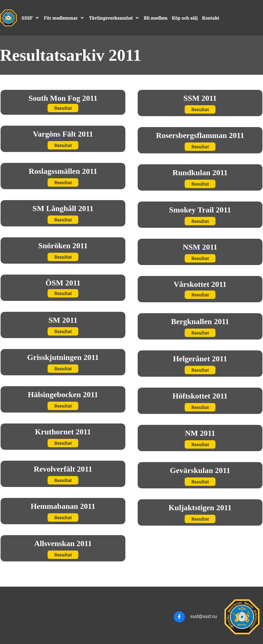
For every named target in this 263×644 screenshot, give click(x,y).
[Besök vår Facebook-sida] (179, 617)
